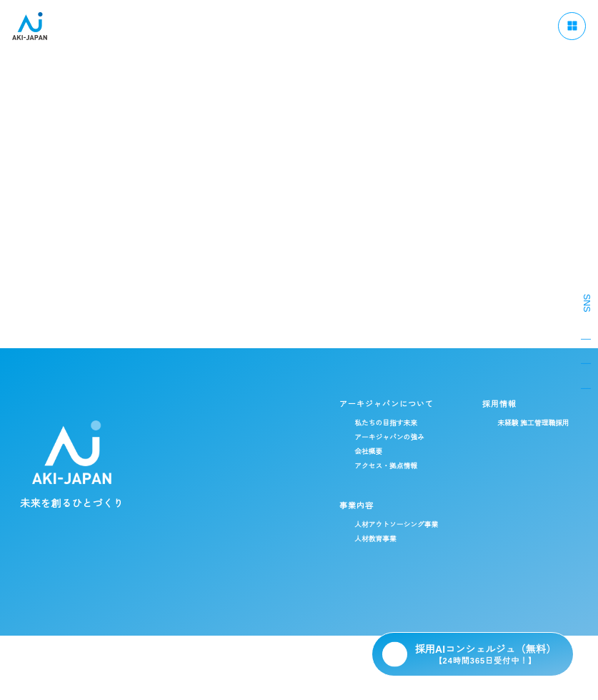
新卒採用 (379, 452)
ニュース (374, 606)
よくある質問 (437, 606)
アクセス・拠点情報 (251, 466)
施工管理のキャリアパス (517, 419)
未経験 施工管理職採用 (401, 423)
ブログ (325, 606)
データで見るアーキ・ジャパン (528, 434)
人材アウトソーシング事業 (262, 525)
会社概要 (234, 452)
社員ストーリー (503, 463)
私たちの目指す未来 (251, 423)
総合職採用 (387, 481)
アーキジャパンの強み (255, 438)
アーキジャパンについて (250, 404)
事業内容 (221, 506)
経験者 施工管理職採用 (401, 438)
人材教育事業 (241, 539)
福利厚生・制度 (503, 448)
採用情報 (366, 404)
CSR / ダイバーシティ (248, 606)
